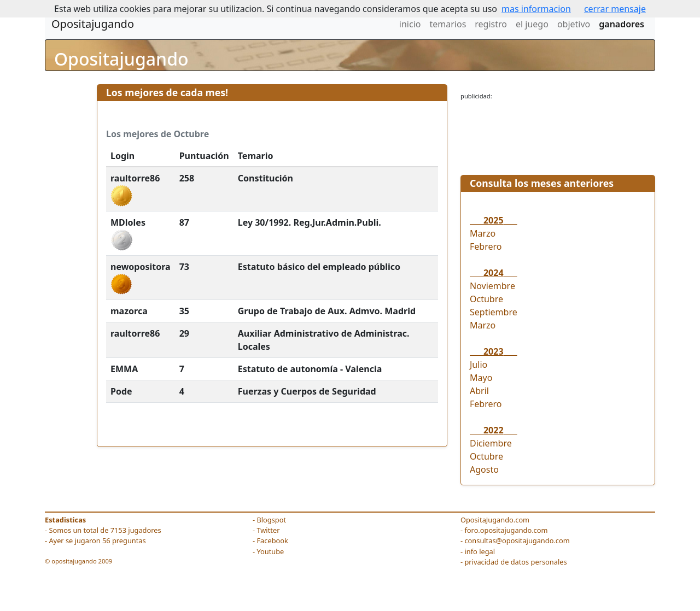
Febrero (486, 246)
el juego (532, 24)
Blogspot (271, 520)
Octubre (486, 299)
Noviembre (492, 286)
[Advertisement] (558, 134)
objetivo (574, 24)
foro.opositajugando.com (506, 530)
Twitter (268, 530)
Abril (479, 391)
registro (491, 24)
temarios (448, 24)
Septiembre (494, 312)
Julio (479, 365)
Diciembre (491, 443)
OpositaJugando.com (495, 520)
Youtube (270, 551)
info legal (480, 551)
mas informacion (536, 9)
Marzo (483, 233)
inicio (410, 24)
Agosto (484, 469)
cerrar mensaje (615, 9)
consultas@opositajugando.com (517, 540)
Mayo (481, 378)
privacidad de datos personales (515, 562)
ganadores (622, 24)
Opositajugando (93, 24)
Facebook (272, 540)
